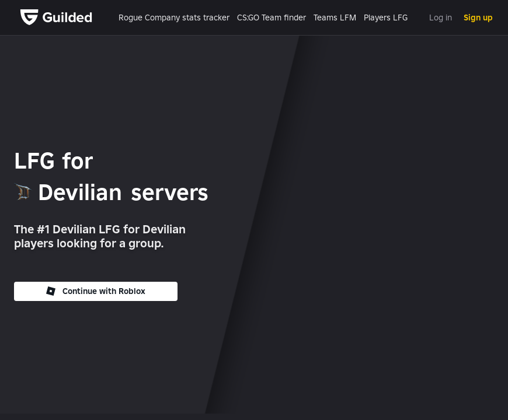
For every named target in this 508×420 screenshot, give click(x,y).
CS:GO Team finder (272, 17)
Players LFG (386, 17)
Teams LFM (335, 17)
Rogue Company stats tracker (174, 17)
